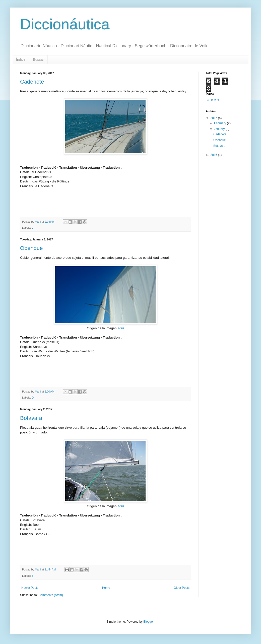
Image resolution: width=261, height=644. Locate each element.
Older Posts (182, 588)
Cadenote (32, 82)
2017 (214, 118)
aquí (121, 328)
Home (106, 588)
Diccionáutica (65, 24)
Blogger (148, 622)
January (220, 129)
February (220, 123)
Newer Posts (30, 588)
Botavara (31, 418)
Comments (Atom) (51, 595)
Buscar (38, 59)
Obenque (31, 248)
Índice (21, 59)
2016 (214, 155)
